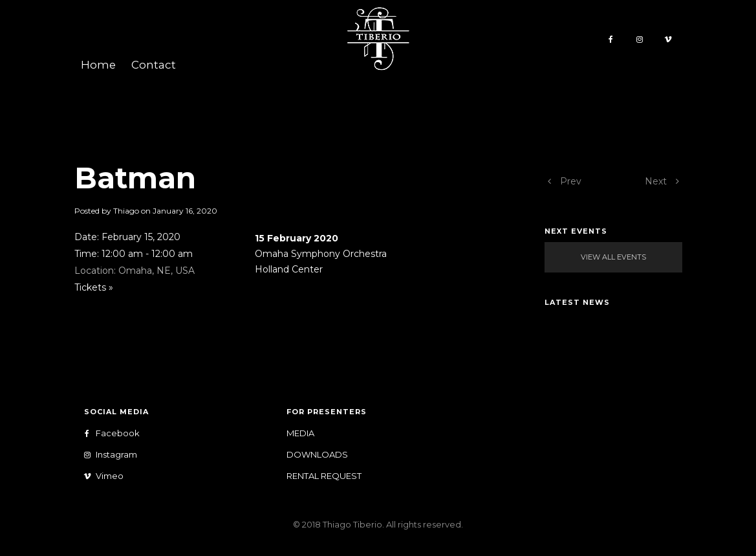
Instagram (113, 455)
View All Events (613, 257)
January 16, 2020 (185, 211)
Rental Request (324, 476)
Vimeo (107, 476)
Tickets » (94, 287)
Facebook (115, 433)
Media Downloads (317, 444)
